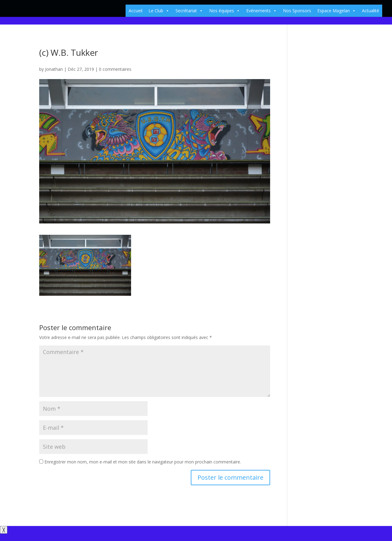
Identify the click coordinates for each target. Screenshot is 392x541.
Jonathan (54, 69)
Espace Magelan (337, 11)
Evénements (262, 11)
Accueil (136, 11)
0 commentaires (115, 69)
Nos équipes (225, 11)
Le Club (159, 11)
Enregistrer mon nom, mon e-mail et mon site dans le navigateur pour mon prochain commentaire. (143, 462)
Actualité (371, 11)
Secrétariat (189, 11)
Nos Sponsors (297, 11)
